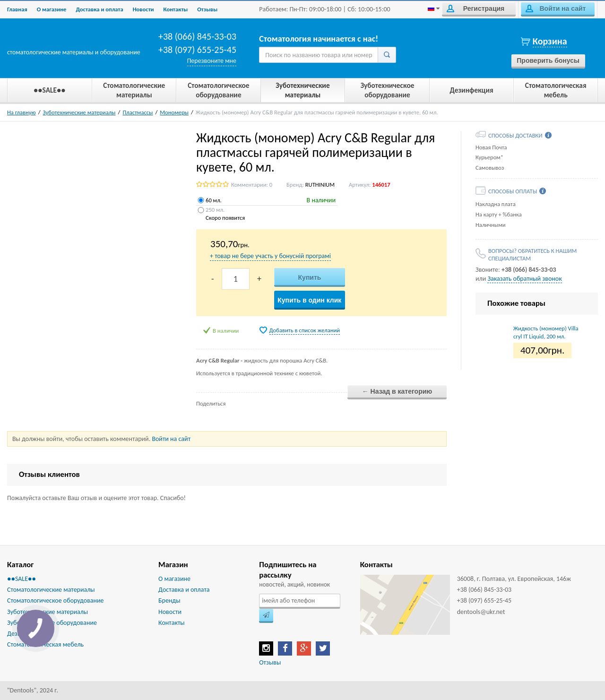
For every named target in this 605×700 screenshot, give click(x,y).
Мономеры (174, 112)
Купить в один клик (309, 300)
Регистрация (475, 9)
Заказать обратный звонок (524, 279)
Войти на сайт (556, 9)
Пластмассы (138, 112)
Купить (310, 277)
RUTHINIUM (320, 185)
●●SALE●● (22, 579)
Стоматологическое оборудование (56, 601)
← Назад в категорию (397, 391)
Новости (143, 9)
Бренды (169, 601)
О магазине (52, 9)
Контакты (176, 9)
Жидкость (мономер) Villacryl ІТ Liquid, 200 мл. (546, 332)
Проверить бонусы (548, 60)
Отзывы (207, 9)
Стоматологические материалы (51, 590)
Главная (17, 9)
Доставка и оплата (99, 9)
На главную (22, 112)
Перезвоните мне (212, 61)
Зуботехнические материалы (79, 112)
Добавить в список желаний (305, 330)
